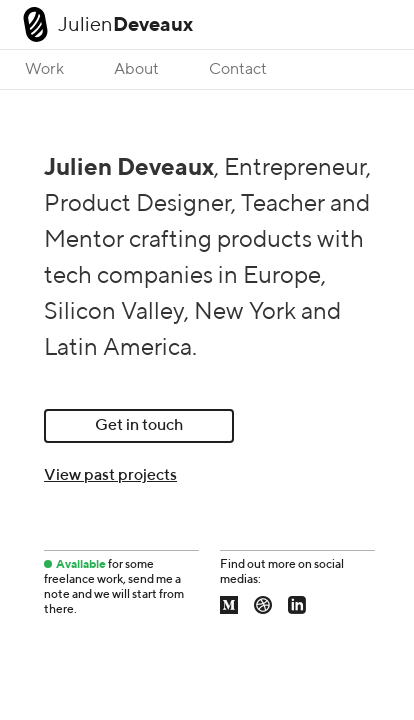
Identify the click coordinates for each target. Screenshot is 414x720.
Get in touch (139, 426)
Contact (238, 70)
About (136, 70)
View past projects (110, 476)
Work (44, 70)
